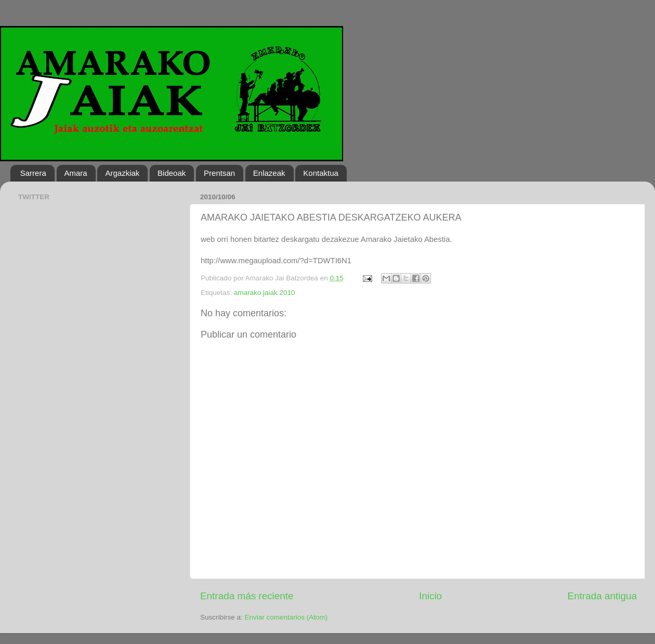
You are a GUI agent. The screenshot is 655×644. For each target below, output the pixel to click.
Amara (76, 173)
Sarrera (33, 173)
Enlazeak (269, 173)
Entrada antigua (602, 596)
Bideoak (172, 173)
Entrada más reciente (247, 596)
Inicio (430, 596)
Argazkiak (122, 173)
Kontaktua (321, 173)
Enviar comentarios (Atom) (286, 617)
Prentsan (219, 173)
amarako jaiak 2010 (265, 293)
